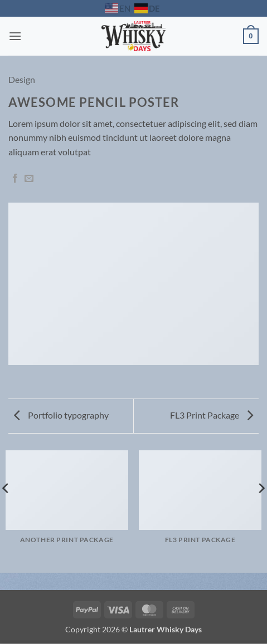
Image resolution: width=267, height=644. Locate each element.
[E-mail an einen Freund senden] (29, 179)
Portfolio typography (61, 415)
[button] (15, 36)
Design (22, 79)
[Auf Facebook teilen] (15, 179)
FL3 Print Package (212, 415)
